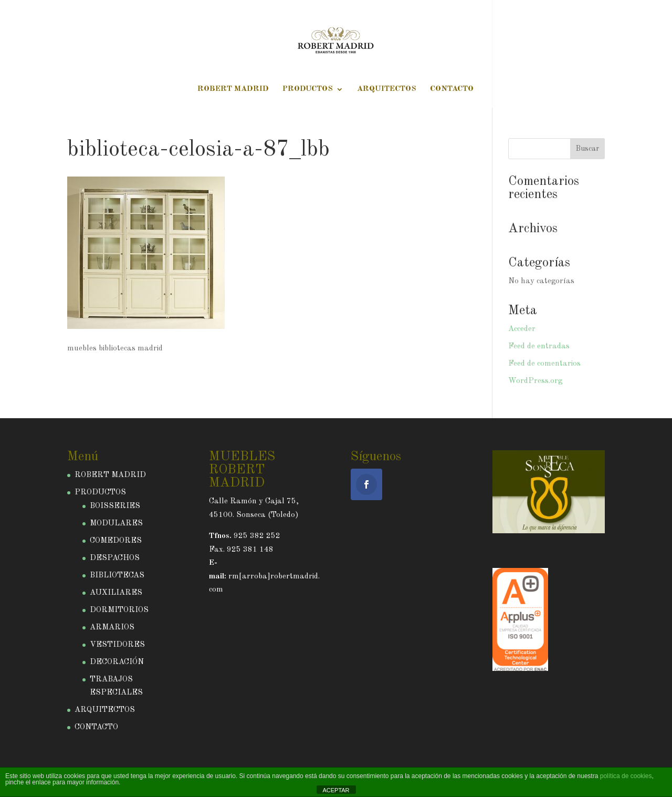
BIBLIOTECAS (117, 576)
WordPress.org (535, 381)
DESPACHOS (115, 558)
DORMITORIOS (119, 610)
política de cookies (626, 776)
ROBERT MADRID (233, 89)
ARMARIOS (112, 628)
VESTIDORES (117, 645)
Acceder (522, 329)
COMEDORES (116, 541)
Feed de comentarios (544, 364)
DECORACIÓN (117, 662)
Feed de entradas (539, 346)
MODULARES (116, 524)
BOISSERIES (115, 506)
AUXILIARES (116, 593)
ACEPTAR (336, 790)
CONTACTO (452, 89)
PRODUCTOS (308, 89)
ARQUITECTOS (387, 89)
